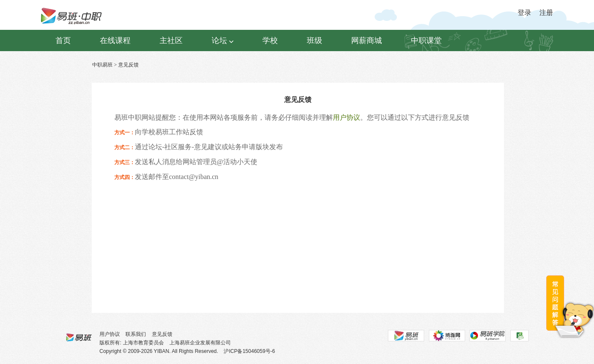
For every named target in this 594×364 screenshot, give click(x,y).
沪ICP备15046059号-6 (249, 351)
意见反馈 (162, 334)
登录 (524, 13)
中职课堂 (426, 40)
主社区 (171, 40)
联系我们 (136, 334)
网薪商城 (367, 40)
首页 (63, 40)
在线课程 (115, 40)
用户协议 (346, 117)
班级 (314, 40)
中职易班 (102, 65)
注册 (546, 13)
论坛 (223, 40)
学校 (270, 40)
